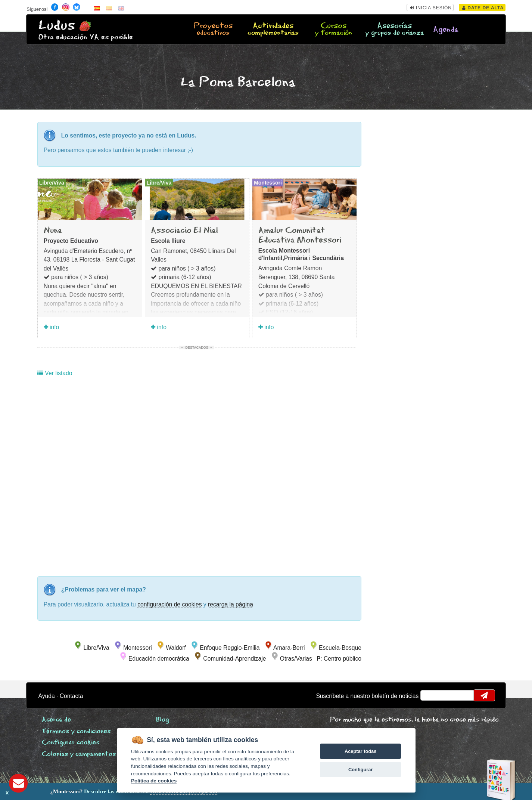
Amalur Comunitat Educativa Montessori (300, 235)
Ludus (57, 26)
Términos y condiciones (76, 731)
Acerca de (56, 720)
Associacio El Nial (184, 231)
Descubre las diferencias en (88, 791)
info (52, 327)
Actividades (273, 30)
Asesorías (394, 30)
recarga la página (231, 604)
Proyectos (213, 30)
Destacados (197, 348)
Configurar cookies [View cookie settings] (71, 743)
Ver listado (55, 373)
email (431, 695)
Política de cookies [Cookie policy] (154, 781)
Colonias (79, 754)
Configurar (360, 770)
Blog (163, 720)
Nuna (53, 231)
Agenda (446, 30)
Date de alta (483, 8)
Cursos (334, 30)
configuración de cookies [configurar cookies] (169, 604)
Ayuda (47, 696)
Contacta (71, 696)
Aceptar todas (360, 751)
